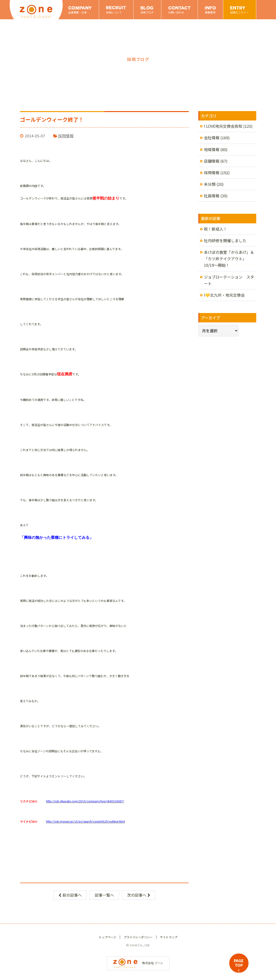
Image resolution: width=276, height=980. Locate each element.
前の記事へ (70, 895)
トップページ (108, 937)
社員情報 (212, 196)
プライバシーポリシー (138, 937)
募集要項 (210, 12)
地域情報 (212, 149)
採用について (114, 12)
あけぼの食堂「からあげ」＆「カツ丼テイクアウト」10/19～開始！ (229, 259)
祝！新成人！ (215, 229)
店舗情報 (212, 161)
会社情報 (212, 138)
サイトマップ (169, 937)
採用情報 (66, 136)
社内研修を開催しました (225, 240)
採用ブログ (147, 12)
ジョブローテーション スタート (229, 280)
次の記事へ (139, 895)
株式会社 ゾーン (138, 963)
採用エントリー (239, 12)
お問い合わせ (176, 12)
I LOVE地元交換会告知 (223, 126)
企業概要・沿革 (77, 12)
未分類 (210, 184)
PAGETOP (239, 965)
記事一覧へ (104, 895)
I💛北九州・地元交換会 (224, 295)
